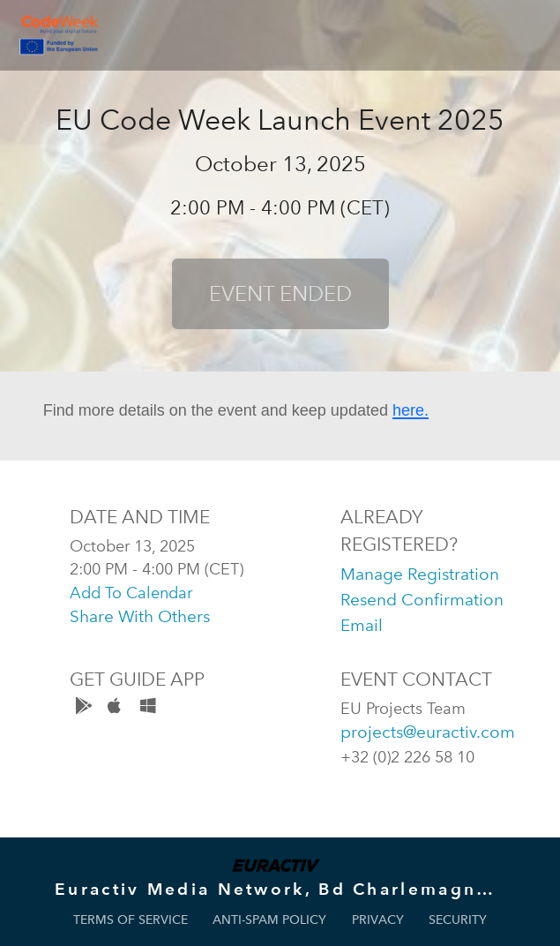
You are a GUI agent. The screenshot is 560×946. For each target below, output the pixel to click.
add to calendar (131, 593)
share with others (140, 616)
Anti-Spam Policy (269, 920)
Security (458, 920)
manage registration (420, 574)
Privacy (378, 920)
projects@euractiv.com (428, 732)
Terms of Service (131, 920)
